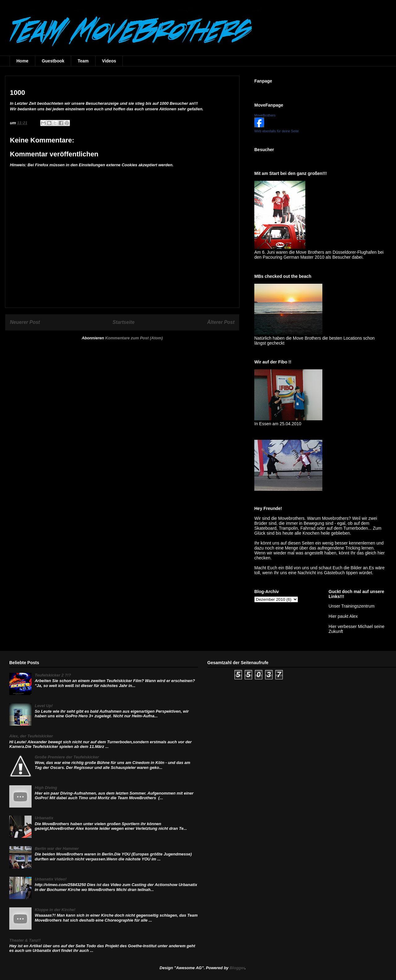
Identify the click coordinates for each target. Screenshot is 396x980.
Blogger (237, 968)
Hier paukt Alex (343, 616)
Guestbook (53, 61)
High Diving (46, 788)
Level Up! (44, 706)
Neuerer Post (25, 322)
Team (83, 61)
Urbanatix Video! (51, 879)
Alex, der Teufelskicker (31, 736)
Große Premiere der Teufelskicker (67, 757)
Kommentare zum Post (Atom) (134, 338)
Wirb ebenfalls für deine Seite (277, 131)
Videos (109, 61)
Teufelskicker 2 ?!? (53, 675)
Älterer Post (221, 322)
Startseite (124, 322)
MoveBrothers (265, 115)
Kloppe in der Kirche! (55, 910)
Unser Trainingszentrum (352, 606)
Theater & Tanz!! (25, 940)
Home (22, 61)
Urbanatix (44, 818)
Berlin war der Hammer (57, 848)
